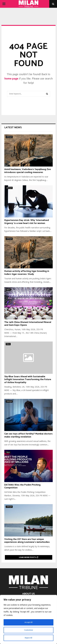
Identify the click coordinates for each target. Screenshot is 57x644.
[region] (28, 619)
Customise (28, 630)
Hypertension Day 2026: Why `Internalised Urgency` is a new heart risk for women (27, 222)
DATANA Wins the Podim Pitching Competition (22, 486)
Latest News (13, 128)
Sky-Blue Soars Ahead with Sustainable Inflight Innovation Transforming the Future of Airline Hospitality (28, 380)
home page (11, 79)
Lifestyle (9, 137)
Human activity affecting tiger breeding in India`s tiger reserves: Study (27, 273)
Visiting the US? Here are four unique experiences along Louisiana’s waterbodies (27, 541)
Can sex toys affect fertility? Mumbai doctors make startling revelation (28, 435)
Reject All (29, 638)
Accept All (29, 622)
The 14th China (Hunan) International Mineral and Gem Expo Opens (28, 324)
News (8, 290)
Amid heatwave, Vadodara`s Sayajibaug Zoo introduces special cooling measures (28, 171)
